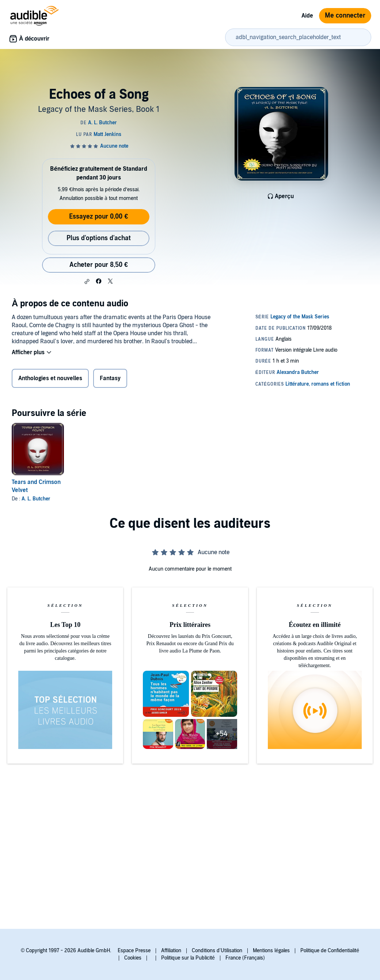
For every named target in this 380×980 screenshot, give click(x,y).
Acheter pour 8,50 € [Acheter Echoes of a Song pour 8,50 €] (99, 265)
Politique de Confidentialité (330, 951)
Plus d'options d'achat (99, 238)
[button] (87, 281)
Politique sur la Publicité (188, 958)
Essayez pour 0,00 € (98, 217)
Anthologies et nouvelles (50, 378)
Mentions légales (271, 951)
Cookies (133, 958)
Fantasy (110, 378)
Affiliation (171, 951)
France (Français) (245, 958)
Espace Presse (134, 951)
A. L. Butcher (36, 499)
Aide (307, 16)
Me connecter (345, 16)
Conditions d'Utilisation (217, 951)
